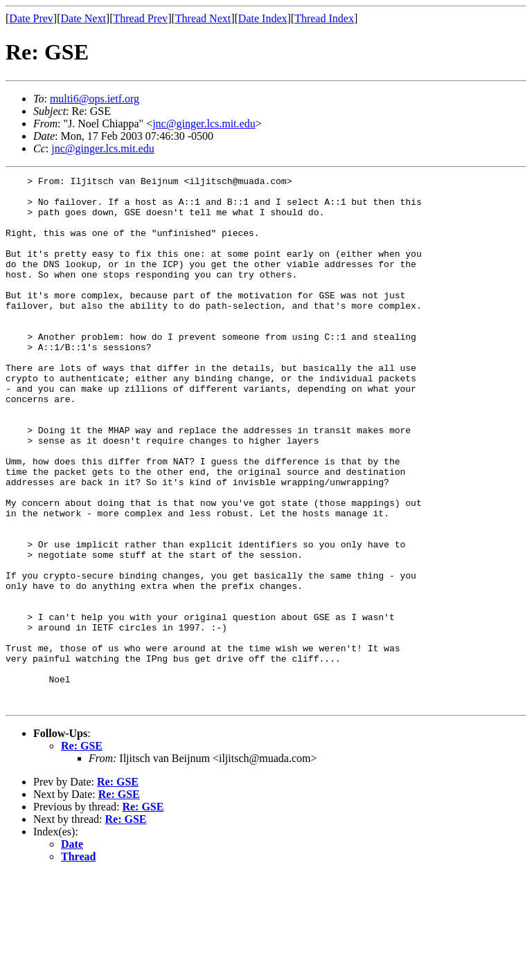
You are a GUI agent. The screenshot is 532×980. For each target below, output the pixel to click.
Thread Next (203, 18)
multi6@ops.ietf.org (95, 99)
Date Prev (31, 18)
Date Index (263, 18)
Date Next (83, 18)
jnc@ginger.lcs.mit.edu (204, 124)
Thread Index (324, 18)
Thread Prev (140, 18)
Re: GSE (82, 852)
